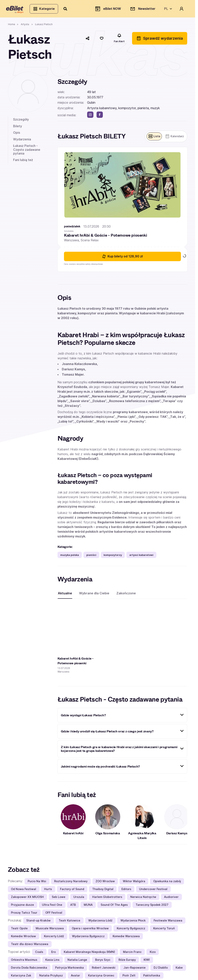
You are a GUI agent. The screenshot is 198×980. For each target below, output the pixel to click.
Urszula (79, 899)
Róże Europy (127, 961)
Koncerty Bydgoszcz (131, 930)
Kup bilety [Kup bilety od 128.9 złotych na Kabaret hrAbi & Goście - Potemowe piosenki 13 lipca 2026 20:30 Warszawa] (122, 258)
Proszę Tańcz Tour (24, 914)
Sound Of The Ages (114, 906)
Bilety (18, 128)
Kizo (153, 954)
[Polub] (102, 40)
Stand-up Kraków (38, 922)
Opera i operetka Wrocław (90, 930)
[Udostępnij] (88, 40)
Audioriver (171, 899)
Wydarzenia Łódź (100, 922)
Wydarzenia (22, 141)
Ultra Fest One (52, 906)
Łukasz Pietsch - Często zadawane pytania (27, 151)
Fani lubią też (23, 161)
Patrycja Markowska (69, 969)
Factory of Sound (72, 891)
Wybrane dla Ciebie (94, 595)
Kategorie (46, 9)
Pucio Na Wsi (37, 883)
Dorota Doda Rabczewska (29, 969)
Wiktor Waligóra (134, 883)
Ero (53, 954)
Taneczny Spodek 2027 (152, 906)
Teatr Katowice (69, 922)
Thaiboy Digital (103, 891)
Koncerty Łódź (54, 938)
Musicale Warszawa (50, 930)
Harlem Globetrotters (107, 899)
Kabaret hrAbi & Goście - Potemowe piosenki (105, 237)
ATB (73, 906)
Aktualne (65, 595)
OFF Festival (54, 914)
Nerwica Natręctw (143, 899)
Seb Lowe (59, 899)
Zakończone (126, 595)
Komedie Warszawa (126, 938)
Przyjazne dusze (22, 906)
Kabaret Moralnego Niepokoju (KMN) (89, 954)
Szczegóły (21, 121)
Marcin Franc (132, 954)
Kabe (179, 969)
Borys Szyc (103, 961)
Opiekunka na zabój (167, 883)
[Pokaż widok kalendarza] (174, 138)
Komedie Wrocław (23, 938)
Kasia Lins (52, 961)
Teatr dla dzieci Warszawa (30, 946)
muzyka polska (70, 557)
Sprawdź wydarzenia (160, 40)
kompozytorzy (113, 557)
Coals (39, 954)
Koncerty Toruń (164, 930)
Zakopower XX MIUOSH (27, 899)
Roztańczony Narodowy (71, 883)
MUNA (88, 906)
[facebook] (100, 116)
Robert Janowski (104, 969)
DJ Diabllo (161, 969)
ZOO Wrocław (105, 883)
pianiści (91, 557)
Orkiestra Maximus (24, 961)
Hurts (48, 891)
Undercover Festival (153, 891)
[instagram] (90, 116)
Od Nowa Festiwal (24, 891)
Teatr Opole (19, 930)
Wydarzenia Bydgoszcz (88, 938)
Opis (17, 134)
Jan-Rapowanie (135, 969)
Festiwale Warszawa (168, 922)
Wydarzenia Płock (133, 922)
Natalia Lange (77, 961)
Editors (126, 891)
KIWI (147, 961)
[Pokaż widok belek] (152, 138)
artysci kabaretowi (141, 557)
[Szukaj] (67, 9)
